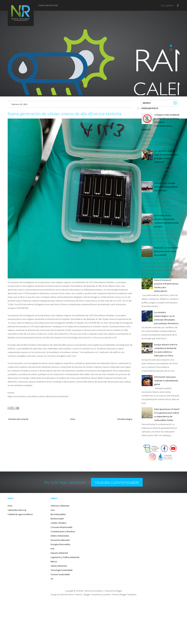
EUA (52, 549)
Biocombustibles (58, 514)
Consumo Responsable (62, 527)
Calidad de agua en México (20, 514)
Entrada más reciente (18, 419)
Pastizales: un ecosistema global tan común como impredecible (166, 251)
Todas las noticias (48, 6)
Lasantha (106, 594)
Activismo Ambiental (60, 506)
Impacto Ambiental (59, 553)
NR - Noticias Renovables (92, 591)
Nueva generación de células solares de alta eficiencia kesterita (65, 114)
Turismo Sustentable (60, 574)
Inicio (73, 419)
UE (52, 579)
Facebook (178, 6)
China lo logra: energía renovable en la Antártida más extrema (166, 187)
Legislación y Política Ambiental (65, 557)
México (54, 562)
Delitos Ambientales (60, 536)
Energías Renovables (61, 544)
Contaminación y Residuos (63, 531)
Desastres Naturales (60, 540)
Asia (53, 510)
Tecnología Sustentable (62, 570)
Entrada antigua (125, 419)
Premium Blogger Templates (124, 594)
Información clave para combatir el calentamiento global (166, 381)
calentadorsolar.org (17, 510)
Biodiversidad (57, 519)
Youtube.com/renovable (117, 482)
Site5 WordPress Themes (71, 594)
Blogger (119, 591)
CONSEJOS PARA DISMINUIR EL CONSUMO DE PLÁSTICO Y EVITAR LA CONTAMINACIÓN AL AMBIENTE (160, 122)
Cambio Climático (59, 523)
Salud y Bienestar (59, 566)
